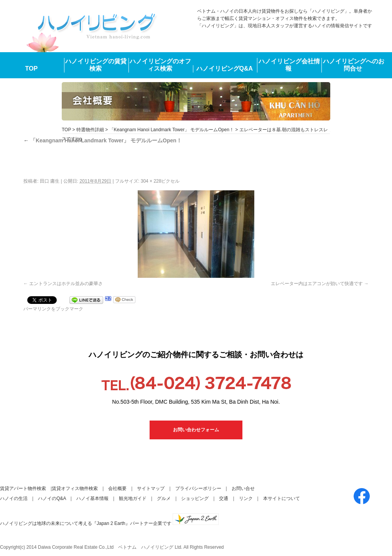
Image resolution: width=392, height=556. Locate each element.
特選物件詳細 (90, 130)
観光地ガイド (133, 498)
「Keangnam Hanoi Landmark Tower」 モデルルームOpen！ (172, 130)
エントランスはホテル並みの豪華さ (66, 284)
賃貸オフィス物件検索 (75, 488)
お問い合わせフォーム (196, 430)
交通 (224, 498)
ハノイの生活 (14, 498)
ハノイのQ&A (52, 498)
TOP (31, 68)
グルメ (164, 498)
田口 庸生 (50, 181)
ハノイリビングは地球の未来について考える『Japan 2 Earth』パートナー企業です (109, 523)
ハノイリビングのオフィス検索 (160, 65)
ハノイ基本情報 (92, 498)
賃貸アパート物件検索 (23, 488)
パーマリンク (37, 309)
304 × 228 (151, 181)
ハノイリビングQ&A (225, 68)
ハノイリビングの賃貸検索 (96, 65)
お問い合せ (243, 488)
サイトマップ (151, 488)
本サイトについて (282, 498)
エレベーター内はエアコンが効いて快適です (317, 284)
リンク (246, 498)
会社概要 (117, 488)
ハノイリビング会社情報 (289, 65)
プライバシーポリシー (198, 488)
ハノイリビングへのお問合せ (354, 65)
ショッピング (195, 498)
